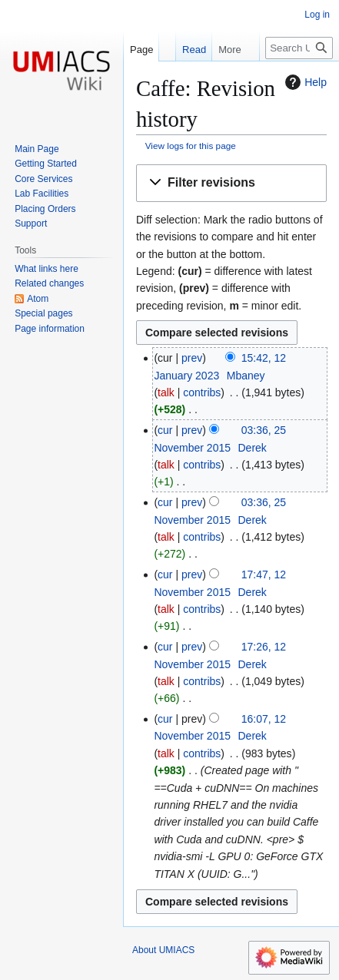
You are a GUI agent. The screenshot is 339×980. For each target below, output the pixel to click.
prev (192, 358)
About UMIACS (163, 950)
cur (165, 430)
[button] (231, 183)
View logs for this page (191, 146)
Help (304, 82)
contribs (202, 392)
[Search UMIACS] (299, 48)
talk (166, 392)
